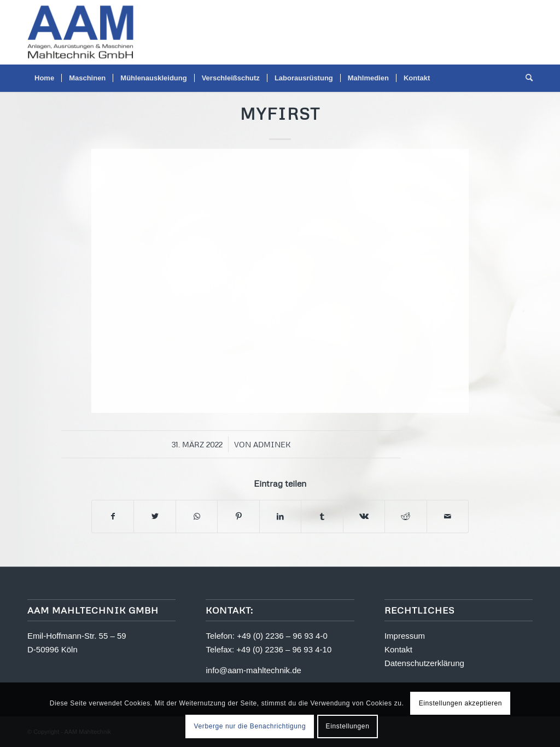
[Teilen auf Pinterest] (238, 517)
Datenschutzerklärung (424, 663)
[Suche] (526, 78)
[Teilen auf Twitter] (154, 517)
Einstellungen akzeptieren (460, 703)
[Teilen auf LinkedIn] (280, 517)
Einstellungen (348, 726)
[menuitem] (44, 78)
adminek (272, 444)
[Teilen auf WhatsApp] (197, 517)
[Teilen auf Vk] (364, 517)
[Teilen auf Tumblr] (322, 517)
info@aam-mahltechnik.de (253, 670)
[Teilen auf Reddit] (406, 517)
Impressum (405, 636)
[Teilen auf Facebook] (113, 517)
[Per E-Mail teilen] (448, 517)
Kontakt (398, 649)
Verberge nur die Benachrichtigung (250, 726)
